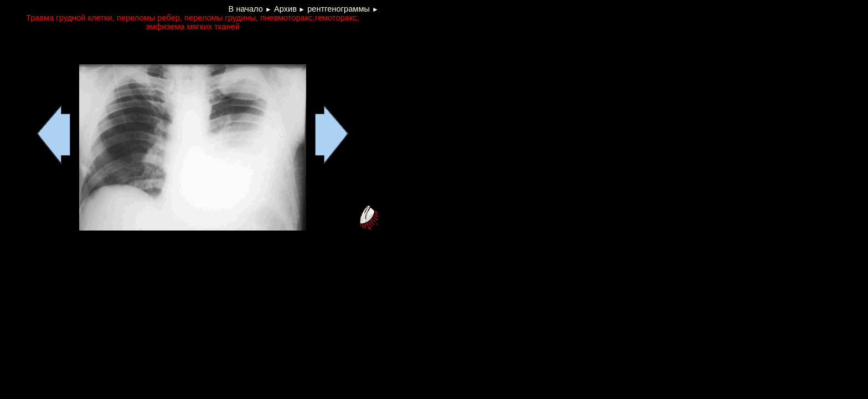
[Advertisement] (136, 48)
